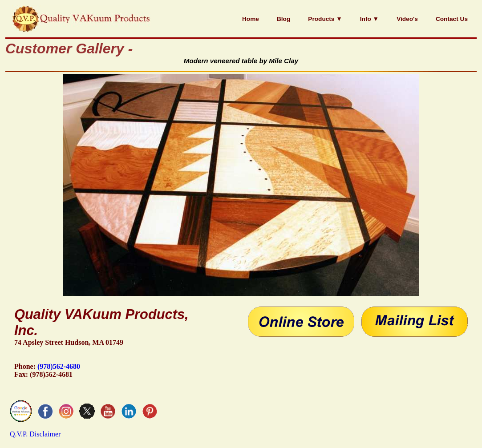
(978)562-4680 (59, 366)
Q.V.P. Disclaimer (35, 434)
